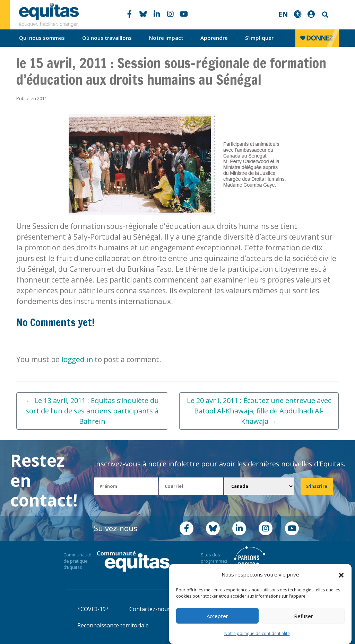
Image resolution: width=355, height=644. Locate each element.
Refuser (304, 616)
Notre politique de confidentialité (257, 633)
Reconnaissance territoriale (113, 625)
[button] (341, 575)
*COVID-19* (93, 609)
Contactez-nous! (150, 609)
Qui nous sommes (42, 38)
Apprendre (214, 38)
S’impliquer (259, 38)
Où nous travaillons (107, 38)
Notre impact (166, 38)
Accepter (217, 616)
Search (324, 15)
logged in (77, 359)
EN (283, 14)
